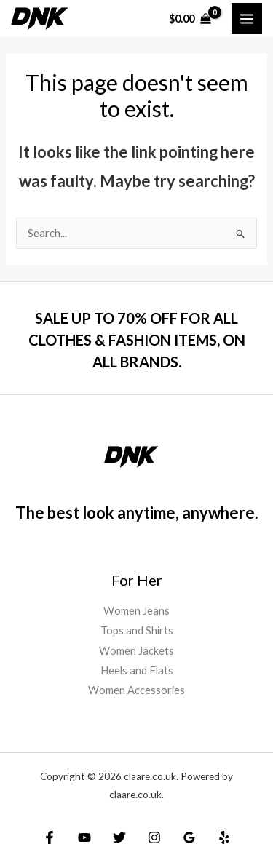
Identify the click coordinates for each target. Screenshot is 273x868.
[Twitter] (119, 837)
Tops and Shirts (137, 630)
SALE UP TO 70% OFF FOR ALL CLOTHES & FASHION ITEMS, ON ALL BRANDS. (137, 340)
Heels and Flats (137, 670)
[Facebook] (50, 837)
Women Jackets (136, 651)
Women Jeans (136, 611)
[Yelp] (224, 837)
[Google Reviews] (189, 837)
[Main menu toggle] (247, 18)
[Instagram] (154, 837)
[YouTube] (84, 837)
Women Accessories (136, 690)
